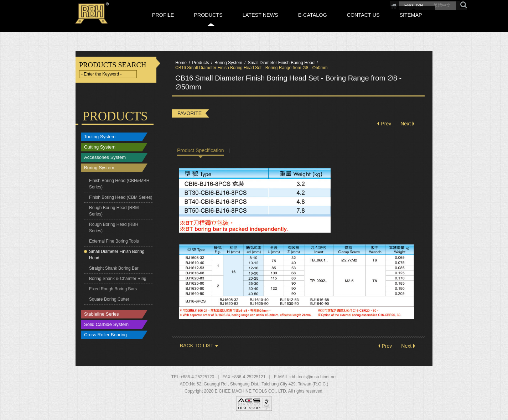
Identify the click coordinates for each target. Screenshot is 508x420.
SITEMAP (418, 22)
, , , (259, 384)
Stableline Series (102, 314)
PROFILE (215, 22)
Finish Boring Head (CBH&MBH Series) (119, 184)
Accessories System (105, 158)
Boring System (99, 168)
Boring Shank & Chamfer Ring (118, 279)
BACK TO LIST (197, 346)
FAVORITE (190, 113)
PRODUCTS (251, 22)
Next (406, 124)
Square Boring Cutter (109, 299)
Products (200, 63)
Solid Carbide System (106, 325)
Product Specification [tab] (201, 150)
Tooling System (100, 137)
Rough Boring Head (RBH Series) (114, 228)
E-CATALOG (338, 22)
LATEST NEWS (295, 22)
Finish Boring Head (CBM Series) (121, 197)
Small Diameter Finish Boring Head (117, 255)
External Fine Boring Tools (114, 241)
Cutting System (100, 147)
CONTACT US (379, 22)
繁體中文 (415, 4)
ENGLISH (386, 4)
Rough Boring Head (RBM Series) (114, 211)
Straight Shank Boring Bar (114, 268)
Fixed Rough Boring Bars (113, 289)
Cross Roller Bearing (105, 335)
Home (366, 4)
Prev (386, 124)
